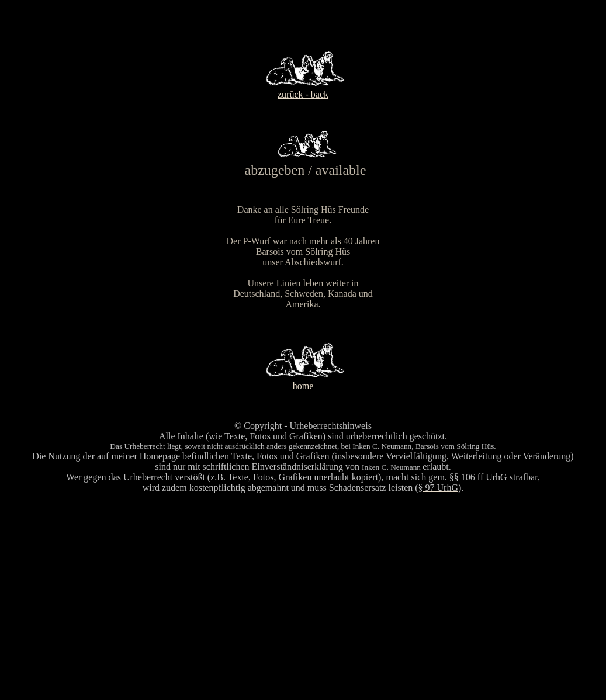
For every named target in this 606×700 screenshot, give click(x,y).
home (303, 386)
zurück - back (303, 94)
